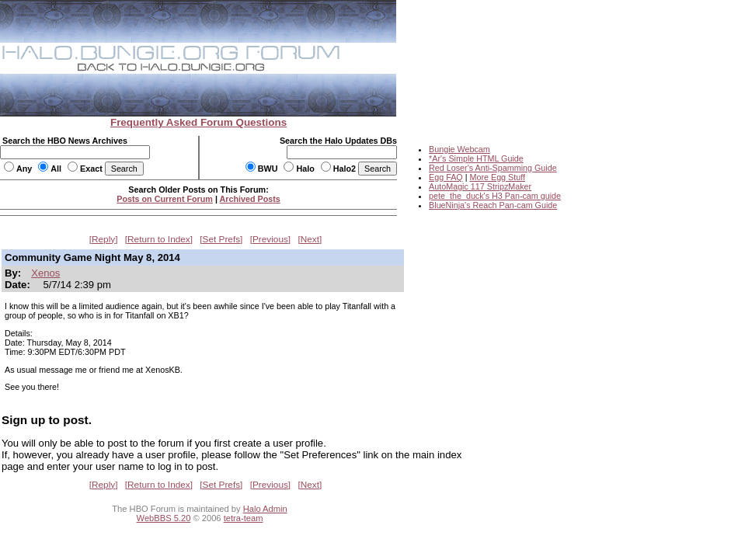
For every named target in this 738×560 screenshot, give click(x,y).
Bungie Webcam (460, 149)
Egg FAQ (446, 177)
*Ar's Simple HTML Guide (476, 158)
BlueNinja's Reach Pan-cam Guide (493, 205)
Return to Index (159, 239)
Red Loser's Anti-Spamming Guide (493, 168)
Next (310, 239)
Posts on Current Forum (165, 199)
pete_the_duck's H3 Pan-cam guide (495, 196)
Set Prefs (222, 239)
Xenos (45, 273)
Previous (270, 239)
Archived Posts (250, 199)
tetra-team (244, 518)
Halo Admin (265, 509)
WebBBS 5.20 (164, 518)
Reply (103, 239)
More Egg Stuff (497, 177)
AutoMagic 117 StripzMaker (480, 186)
